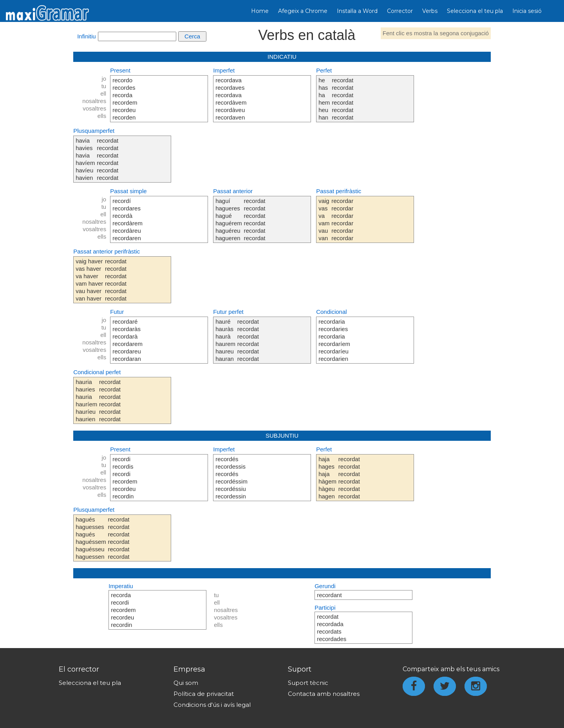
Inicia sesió (527, 11)
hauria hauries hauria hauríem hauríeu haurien (86, 400)
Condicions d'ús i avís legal (212, 705)
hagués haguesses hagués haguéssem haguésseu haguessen (91, 538)
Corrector (400, 11)
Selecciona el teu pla (475, 11)
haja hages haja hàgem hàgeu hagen (327, 478)
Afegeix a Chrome (303, 11)
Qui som (186, 683)
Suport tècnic (308, 683)
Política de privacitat (204, 694)
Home (260, 11)
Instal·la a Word (357, 11)
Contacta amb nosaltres (324, 694)
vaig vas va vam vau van (324, 219)
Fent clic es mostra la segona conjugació (436, 33)
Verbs (430, 11)
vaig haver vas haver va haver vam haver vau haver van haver (89, 280)
